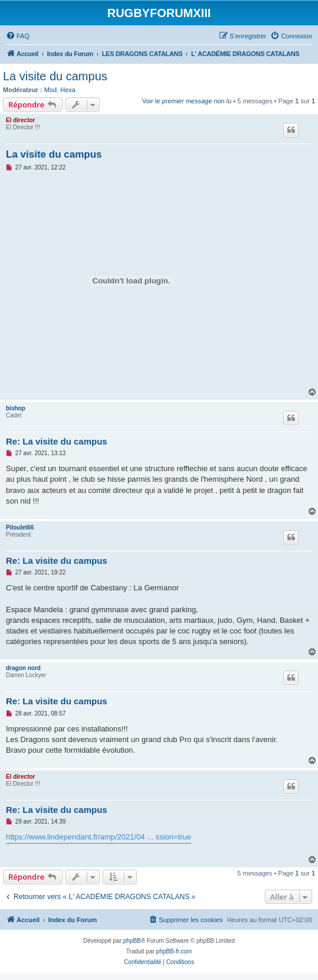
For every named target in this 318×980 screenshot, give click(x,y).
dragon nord (23, 668)
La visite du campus (55, 76)
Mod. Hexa (60, 90)
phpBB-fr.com (174, 951)
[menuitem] (18, 36)
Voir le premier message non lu (187, 101)
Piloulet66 (20, 527)
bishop (16, 408)
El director (20, 120)
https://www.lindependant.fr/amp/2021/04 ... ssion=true (99, 837)
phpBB (132, 941)
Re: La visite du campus (57, 441)
